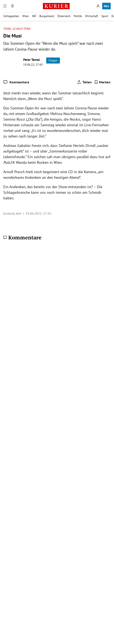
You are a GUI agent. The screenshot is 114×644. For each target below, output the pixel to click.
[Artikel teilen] (84, 82)
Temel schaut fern (17, 29)
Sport (105, 16)
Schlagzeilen (11, 16)
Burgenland (47, 16)
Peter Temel (32, 60)
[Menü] (5, 6)
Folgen (53, 60)
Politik (78, 16)
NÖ (34, 16)
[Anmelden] (98, 6)
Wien (26, 16)
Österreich (64, 16)
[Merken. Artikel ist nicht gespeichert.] (102, 82)
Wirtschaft (92, 16)
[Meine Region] (12, 6)
